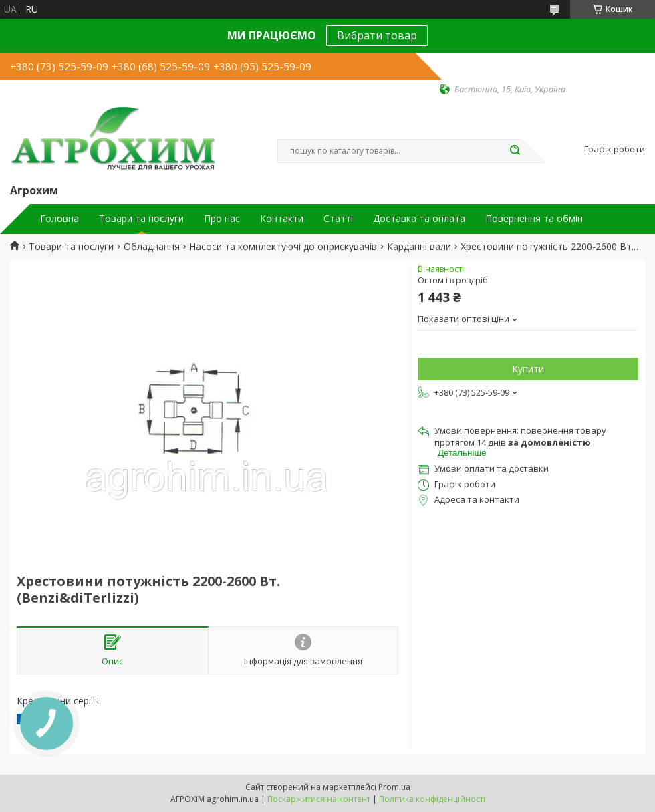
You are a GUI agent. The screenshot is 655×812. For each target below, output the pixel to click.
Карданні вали (419, 247)
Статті (338, 219)
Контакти (282, 219)
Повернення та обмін (534, 219)
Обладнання (152, 247)
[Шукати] (515, 151)
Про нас (222, 219)
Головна (59, 219)
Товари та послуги (141, 219)
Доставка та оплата (419, 219)
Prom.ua (394, 787)
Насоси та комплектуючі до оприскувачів (283, 247)
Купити (528, 369)
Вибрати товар (377, 35)
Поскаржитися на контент (319, 799)
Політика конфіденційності (432, 799)
